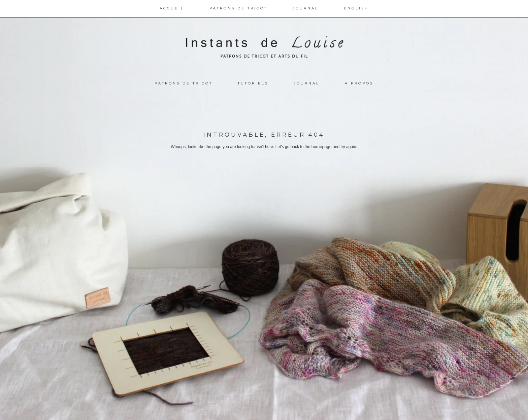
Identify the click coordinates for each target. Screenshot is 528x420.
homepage (321, 147)
